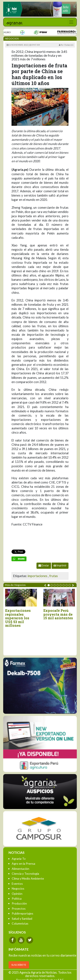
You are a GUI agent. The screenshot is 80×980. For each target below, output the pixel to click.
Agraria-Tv (19, 859)
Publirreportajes (23, 913)
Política (17, 898)
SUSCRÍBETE (19, 965)
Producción (19, 903)
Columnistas (20, 923)
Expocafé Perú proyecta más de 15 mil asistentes (58, 614)
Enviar (44, 565)
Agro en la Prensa (23, 863)
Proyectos (19, 908)
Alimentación (20, 869)
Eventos (17, 884)
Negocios (18, 888)
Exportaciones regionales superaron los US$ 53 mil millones (18, 618)
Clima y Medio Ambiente (28, 878)
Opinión (17, 894)
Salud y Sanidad (22, 918)
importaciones (38, 576)
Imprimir (60, 565)
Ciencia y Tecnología (25, 874)
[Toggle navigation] (71, 22)
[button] (49, 585)
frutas (54, 576)
